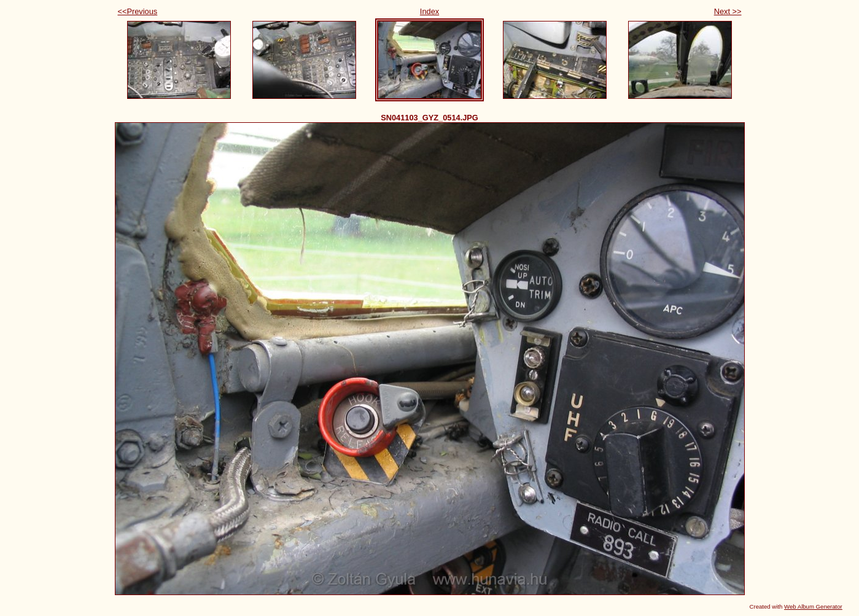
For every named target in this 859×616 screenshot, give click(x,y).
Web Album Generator (813, 606)
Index (429, 11)
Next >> (728, 11)
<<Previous (138, 11)
